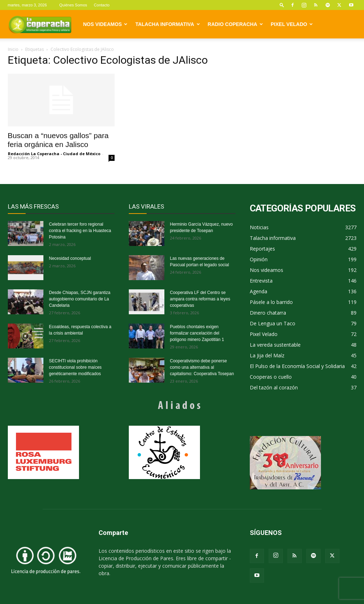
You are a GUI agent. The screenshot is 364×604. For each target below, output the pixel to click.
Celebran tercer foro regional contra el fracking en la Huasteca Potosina (80, 231)
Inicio (13, 49)
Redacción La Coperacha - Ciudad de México (54, 154)
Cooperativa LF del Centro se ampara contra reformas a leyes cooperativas (200, 299)
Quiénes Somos (73, 5)
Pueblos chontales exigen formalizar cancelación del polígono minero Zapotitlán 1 (197, 333)
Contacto (102, 5)
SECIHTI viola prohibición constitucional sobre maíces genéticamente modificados (75, 367)
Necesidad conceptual (70, 258)
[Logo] (40, 24)
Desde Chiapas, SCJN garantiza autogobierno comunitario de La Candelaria (80, 299)
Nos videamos (105, 24)
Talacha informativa (167, 24)
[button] (282, 5)
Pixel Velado (292, 24)
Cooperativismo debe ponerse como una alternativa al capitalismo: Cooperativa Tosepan (202, 367)
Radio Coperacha (235, 24)
